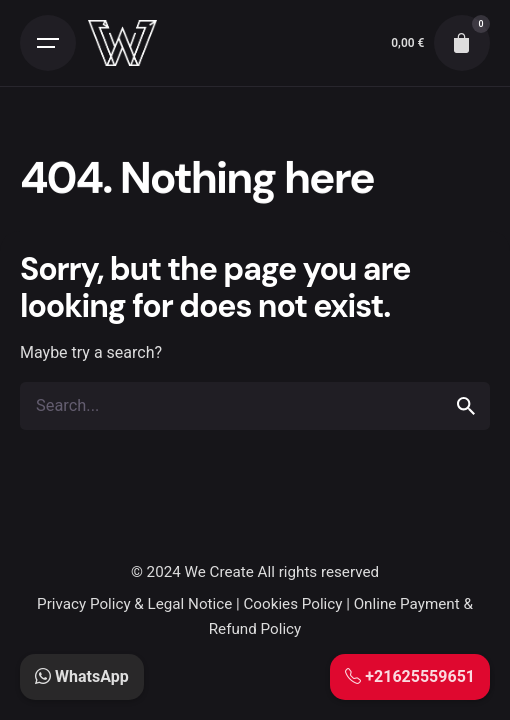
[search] (466, 406)
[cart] (462, 43)
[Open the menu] (48, 43)
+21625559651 (410, 676)
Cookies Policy (292, 604)
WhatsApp (82, 676)
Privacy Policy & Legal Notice (134, 604)
